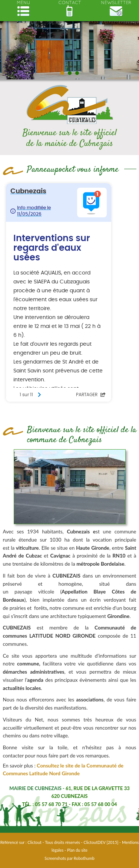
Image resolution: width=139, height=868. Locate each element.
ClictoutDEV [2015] (101, 842)
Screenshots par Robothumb (69, 858)
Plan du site (77, 850)
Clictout (34, 842)
